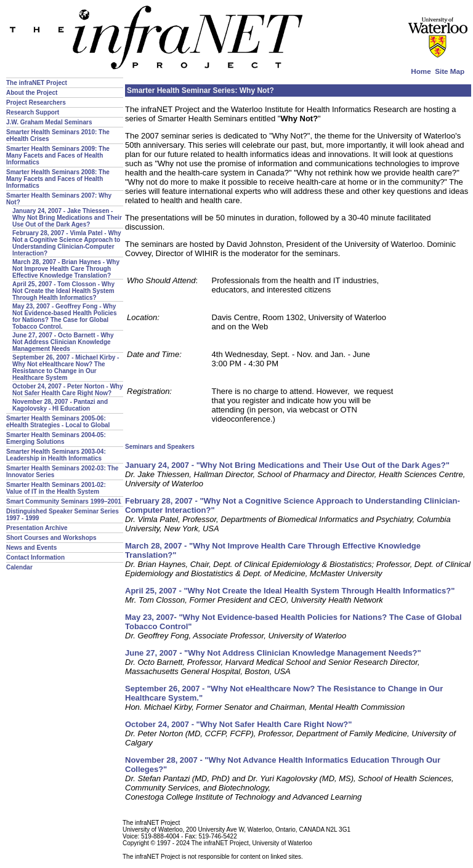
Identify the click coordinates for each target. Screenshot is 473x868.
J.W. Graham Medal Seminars (49, 122)
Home (421, 71)
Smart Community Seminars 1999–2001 (64, 501)
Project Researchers (36, 102)
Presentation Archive (37, 528)
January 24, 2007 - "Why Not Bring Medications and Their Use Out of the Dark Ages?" (287, 465)
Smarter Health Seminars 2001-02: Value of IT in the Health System (56, 488)
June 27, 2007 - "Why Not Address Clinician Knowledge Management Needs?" (273, 653)
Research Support (33, 112)
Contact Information (35, 557)
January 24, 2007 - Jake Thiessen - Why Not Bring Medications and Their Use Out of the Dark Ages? (67, 218)
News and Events (31, 548)
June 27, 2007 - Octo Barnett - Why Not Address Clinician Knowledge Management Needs (63, 342)
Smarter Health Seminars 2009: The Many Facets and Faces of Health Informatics (58, 155)
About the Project (32, 93)
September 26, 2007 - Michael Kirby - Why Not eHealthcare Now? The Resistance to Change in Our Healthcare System (66, 368)
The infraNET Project (37, 83)
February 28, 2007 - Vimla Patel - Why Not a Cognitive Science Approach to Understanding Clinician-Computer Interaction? (67, 243)
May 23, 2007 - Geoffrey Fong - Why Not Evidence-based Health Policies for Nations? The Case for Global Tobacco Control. (65, 316)
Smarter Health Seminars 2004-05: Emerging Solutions (56, 438)
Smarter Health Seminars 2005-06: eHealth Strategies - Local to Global (58, 422)
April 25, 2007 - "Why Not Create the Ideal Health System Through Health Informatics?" (290, 591)
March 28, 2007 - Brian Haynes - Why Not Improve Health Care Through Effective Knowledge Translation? (66, 269)
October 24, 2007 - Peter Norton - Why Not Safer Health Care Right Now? (68, 390)
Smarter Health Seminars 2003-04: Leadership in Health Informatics (56, 455)
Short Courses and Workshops (51, 538)
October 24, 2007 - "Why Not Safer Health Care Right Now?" (238, 724)
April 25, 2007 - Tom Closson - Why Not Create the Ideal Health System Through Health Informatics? (63, 291)
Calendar (19, 567)
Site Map (450, 71)
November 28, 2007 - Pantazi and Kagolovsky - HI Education (60, 405)
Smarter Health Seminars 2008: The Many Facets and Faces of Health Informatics (58, 179)
